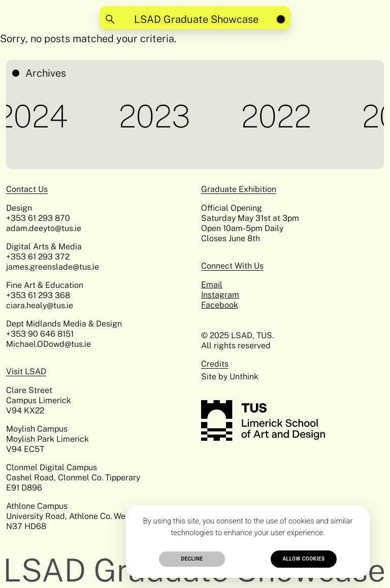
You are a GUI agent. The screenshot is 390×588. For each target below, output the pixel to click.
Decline (192, 559)
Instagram (220, 295)
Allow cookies (303, 559)
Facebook (220, 305)
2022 (279, 116)
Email (212, 285)
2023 (157, 116)
